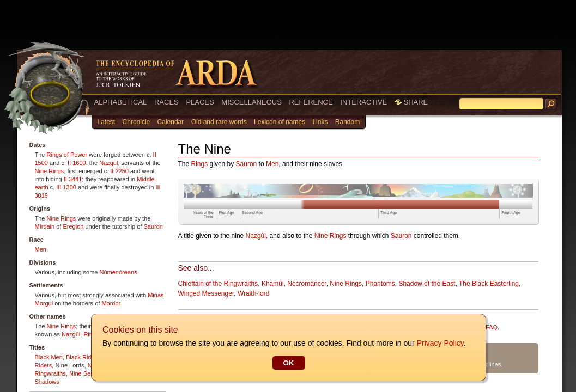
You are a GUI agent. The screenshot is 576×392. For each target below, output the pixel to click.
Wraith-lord (253, 293)
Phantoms (380, 284)
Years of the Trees (204, 215)
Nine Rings (50, 171)
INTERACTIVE (363, 102)
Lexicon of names (280, 122)
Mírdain (45, 226)
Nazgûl (108, 163)
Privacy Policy (440, 343)
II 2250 (119, 171)
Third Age (389, 213)
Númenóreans (119, 272)
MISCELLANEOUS (251, 102)
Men (41, 249)
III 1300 (66, 187)
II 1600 (77, 163)
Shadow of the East (427, 284)
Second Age (252, 213)
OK (288, 363)
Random (347, 122)
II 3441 (73, 179)
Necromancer (307, 284)
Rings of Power (67, 155)
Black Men (49, 357)
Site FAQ (486, 327)
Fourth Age (511, 213)
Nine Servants (88, 373)
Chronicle (137, 122)
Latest (107, 122)
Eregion (73, 226)
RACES (166, 102)
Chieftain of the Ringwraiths (218, 284)
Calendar (171, 122)
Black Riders (83, 357)
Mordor (111, 303)
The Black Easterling (489, 284)
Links (320, 122)
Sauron (153, 226)
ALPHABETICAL (121, 102)
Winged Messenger (206, 293)
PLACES (200, 102)
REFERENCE (311, 102)
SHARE (411, 102)
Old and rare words (219, 122)
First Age (227, 213)
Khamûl (273, 284)
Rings (200, 164)
